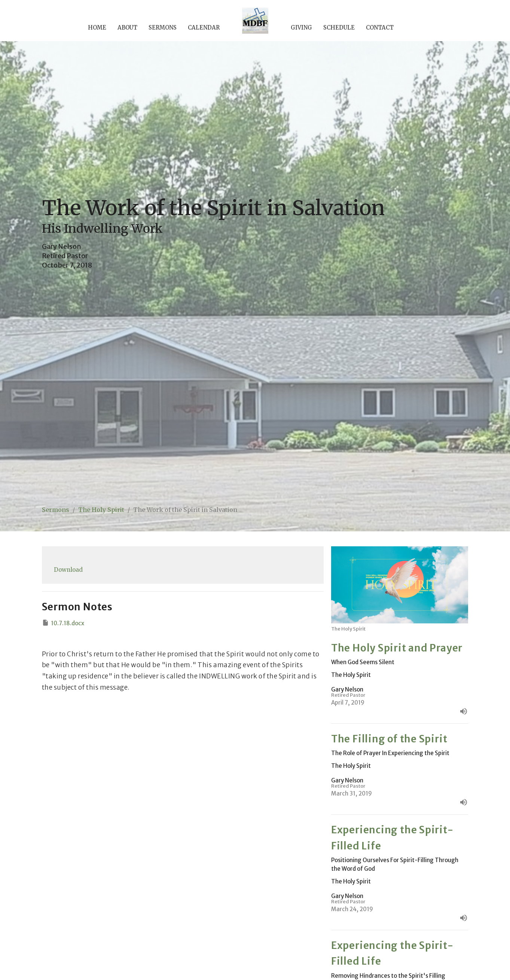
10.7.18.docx (63, 623)
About (127, 28)
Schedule (339, 28)
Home (97, 28)
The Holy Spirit (101, 510)
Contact (380, 28)
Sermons (163, 28)
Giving (301, 28)
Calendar (204, 28)
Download (68, 570)
